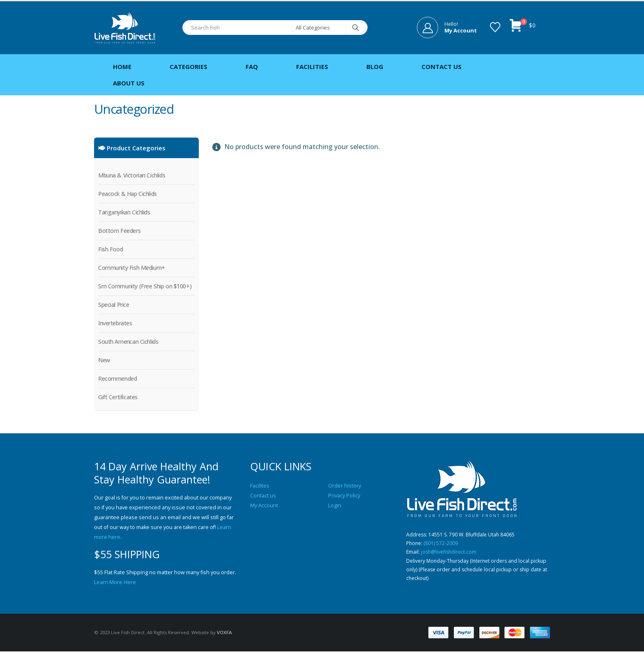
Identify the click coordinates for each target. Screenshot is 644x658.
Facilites (260, 486)
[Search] (356, 28)
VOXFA (224, 639)
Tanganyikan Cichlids (124, 212)
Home (122, 67)
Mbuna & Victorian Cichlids (132, 175)
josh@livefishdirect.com (451, 555)
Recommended (117, 378)
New (104, 360)
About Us (129, 83)
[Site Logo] (125, 28)
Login (335, 505)
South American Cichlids (128, 342)
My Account (264, 505)
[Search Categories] (319, 28)
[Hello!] (447, 28)
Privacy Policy (344, 496)
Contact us (263, 496)
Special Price (114, 305)
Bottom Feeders (119, 231)
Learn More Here (115, 582)
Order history (345, 486)
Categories (189, 67)
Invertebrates (115, 323)
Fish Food (110, 249)
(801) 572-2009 (442, 545)
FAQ (252, 67)
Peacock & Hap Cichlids (128, 194)
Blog (375, 67)
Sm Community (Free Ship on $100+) (145, 286)
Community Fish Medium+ (132, 268)
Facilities (312, 67)
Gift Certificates (118, 397)
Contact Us (442, 67)
